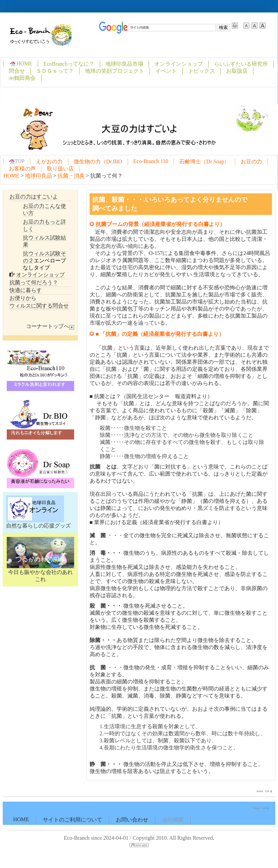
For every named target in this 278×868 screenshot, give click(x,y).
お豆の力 (251, 162)
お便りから (23, 298)
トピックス (202, 71)
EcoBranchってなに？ (69, 64)
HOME (21, 64)
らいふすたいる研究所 (241, 64)
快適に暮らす (26, 290)
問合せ (17, 71)
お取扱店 (237, 71)
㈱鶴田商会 (22, 78)
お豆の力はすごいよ (34, 197)
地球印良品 (38, 176)
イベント (166, 71)
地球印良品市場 (124, 64)
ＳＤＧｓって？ (55, 71)
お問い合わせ (132, 820)
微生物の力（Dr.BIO (98, 162)
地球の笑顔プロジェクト (115, 71)
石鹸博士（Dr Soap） (204, 162)
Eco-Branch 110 (151, 161)
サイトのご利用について (72, 820)
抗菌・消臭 (71, 176)
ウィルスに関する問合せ (39, 306)
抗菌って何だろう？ (34, 282)
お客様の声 (22, 169)
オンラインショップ (179, 64)
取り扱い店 (60, 169)
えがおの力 (49, 162)
